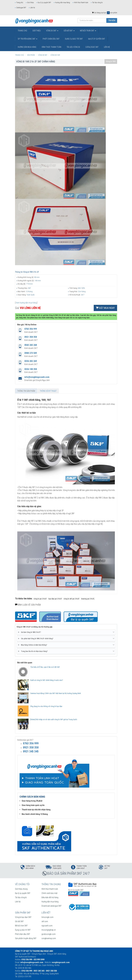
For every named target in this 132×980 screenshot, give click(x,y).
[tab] (66, 632)
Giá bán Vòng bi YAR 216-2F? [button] (66, 632)
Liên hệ (32, 8)
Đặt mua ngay (105, 308)
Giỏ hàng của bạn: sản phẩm (105, 13)
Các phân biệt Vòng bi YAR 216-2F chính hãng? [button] (66, 639)
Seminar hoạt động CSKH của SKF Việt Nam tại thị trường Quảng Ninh (56, 693)
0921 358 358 (31, 337)
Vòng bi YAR (111, 61)
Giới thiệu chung (21, 889)
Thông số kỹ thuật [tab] (48, 391)
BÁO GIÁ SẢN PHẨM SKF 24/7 (68, 873)
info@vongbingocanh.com (37, 377)
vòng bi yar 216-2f (40, 599)
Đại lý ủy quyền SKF (44, 3)
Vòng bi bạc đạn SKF (23, 917)
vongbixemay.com (49, 938)
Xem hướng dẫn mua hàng (26, 303)
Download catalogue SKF (52, 906)
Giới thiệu (30, 3)
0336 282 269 (31, 361)
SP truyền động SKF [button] (28, 39)
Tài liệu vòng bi (97, 3)
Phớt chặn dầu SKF (23, 934)
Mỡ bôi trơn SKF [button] (88, 31)
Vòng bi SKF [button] (52, 31)
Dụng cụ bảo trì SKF (23, 930)
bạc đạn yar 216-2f (55, 599)
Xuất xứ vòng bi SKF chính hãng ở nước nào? (47, 680)
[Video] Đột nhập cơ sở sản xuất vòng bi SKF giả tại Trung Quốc (54, 719)
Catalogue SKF (21, 8)
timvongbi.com (47, 917)
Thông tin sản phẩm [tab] (26, 391)
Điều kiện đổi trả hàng (50, 897)
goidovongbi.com (49, 934)
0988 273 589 (31, 353)
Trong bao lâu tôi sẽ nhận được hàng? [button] (66, 651)
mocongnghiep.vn (49, 930)
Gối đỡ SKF (19, 921)
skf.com (45, 921)
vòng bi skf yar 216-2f (71, 599)
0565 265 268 (31, 345)
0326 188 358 (31, 369)
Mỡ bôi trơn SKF (21, 926)
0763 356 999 (31, 329)
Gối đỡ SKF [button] (69, 31)
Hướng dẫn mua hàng (62, 3)
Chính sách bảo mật (49, 893)
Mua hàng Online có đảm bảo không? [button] (66, 645)
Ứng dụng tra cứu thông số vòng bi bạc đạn (46, 706)
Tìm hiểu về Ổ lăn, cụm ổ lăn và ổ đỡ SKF (45, 667)
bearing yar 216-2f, (88, 599)
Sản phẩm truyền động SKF (26, 938)
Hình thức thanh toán (81, 3)
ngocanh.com (47, 926)
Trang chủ (20, 3)
